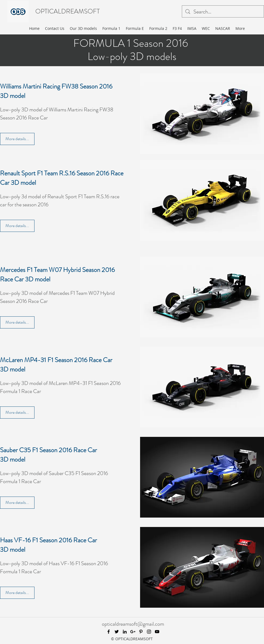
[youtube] (157, 632)
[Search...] (223, 12)
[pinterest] (141, 632)
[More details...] (17, 139)
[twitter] (117, 632)
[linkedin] (125, 632)
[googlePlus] (133, 632)
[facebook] (109, 632)
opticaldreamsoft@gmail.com (133, 624)
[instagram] (149, 632)
